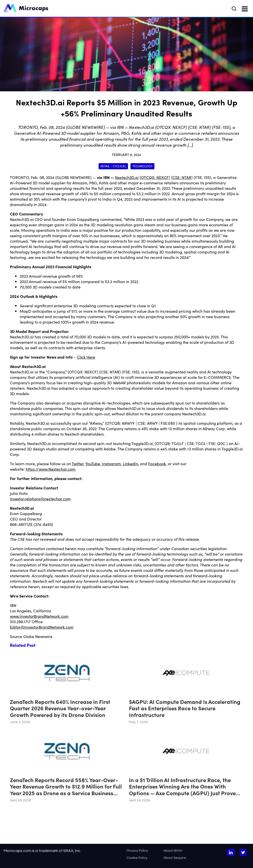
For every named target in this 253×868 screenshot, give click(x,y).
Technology (142, 166)
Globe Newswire (38, 636)
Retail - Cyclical (113, 166)
